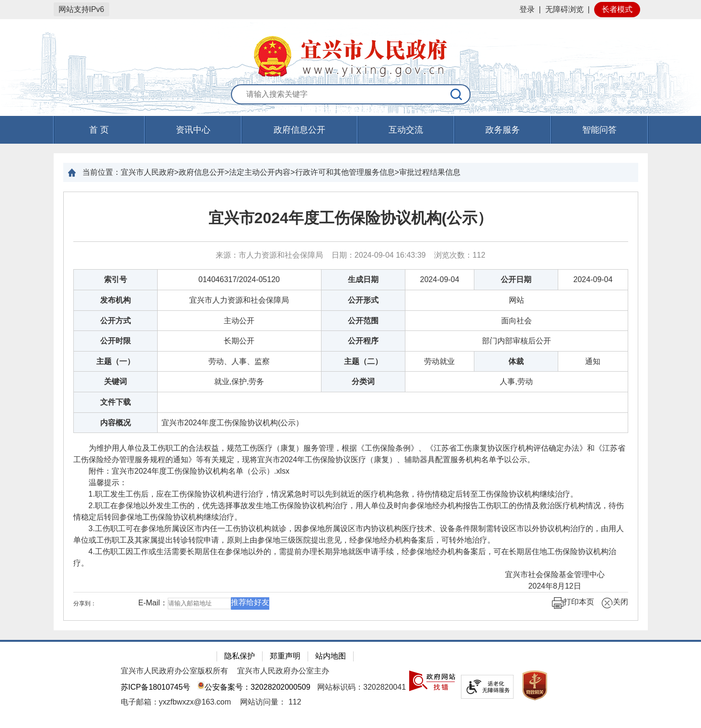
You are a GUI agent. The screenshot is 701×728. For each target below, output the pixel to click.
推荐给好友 (250, 602)
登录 (527, 9)
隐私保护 (240, 656)
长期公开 (239, 341)
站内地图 (331, 656)
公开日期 (516, 279)
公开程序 (363, 341)
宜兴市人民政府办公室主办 (283, 671)
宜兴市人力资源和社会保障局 (239, 300)
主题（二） (363, 361)
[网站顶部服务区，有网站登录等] (350, 10)
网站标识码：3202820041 (362, 687)
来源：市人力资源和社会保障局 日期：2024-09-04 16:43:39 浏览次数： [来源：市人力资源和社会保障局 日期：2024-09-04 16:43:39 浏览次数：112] (350, 255)
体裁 (516, 361)
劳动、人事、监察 (239, 361)
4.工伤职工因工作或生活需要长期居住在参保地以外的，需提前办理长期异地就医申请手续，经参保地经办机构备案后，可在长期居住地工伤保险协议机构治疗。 (345, 557)
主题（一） (115, 361)
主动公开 (239, 321)
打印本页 (573, 603)
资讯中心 (193, 130)
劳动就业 (439, 361)
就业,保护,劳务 (239, 381)
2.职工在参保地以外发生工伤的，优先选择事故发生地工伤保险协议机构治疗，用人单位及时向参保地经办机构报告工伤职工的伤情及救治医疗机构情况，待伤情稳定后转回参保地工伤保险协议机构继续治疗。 (349, 511)
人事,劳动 (516, 381)
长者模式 (617, 9)
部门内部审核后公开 (517, 341)
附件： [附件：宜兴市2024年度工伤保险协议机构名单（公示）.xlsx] (182, 471)
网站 (517, 300)
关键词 (115, 381)
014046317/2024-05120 (239, 279)
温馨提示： (100, 483)
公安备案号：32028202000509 (254, 687)
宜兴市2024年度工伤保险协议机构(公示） (351, 218)
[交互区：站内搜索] (351, 95)
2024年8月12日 (570, 586)
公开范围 (363, 321)
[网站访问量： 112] (270, 702)
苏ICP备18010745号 (156, 687)
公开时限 (115, 341)
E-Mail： (153, 603)
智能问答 (599, 130)
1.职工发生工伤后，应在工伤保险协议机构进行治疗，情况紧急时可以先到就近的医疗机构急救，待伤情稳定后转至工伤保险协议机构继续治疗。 (326, 494)
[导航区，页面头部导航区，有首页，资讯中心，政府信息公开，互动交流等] (350, 130)
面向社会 (517, 321)
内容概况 (115, 423)
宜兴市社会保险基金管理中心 (559, 574)
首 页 (99, 130)
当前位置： (102, 172)
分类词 (363, 381)
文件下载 (115, 402)
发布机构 (115, 300)
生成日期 (363, 279)
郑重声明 (285, 656)
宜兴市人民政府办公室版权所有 (174, 671)
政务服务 (503, 130)
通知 (593, 361)
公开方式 (115, 321)
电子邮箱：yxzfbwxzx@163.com (176, 702)
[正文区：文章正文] (351, 406)
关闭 (615, 603)
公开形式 (363, 300)
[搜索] (457, 94)
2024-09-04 (440, 279)
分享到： (85, 603)
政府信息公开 (299, 130)
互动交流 (406, 130)
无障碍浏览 (564, 9)
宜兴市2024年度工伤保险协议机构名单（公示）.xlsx (201, 471)
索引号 (115, 279)
